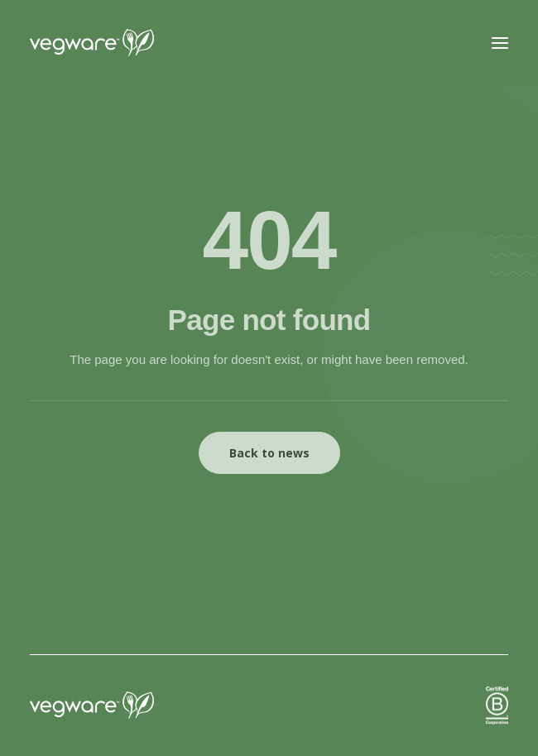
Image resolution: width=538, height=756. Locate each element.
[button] (500, 43)
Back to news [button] (269, 453)
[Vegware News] (123, 43)
